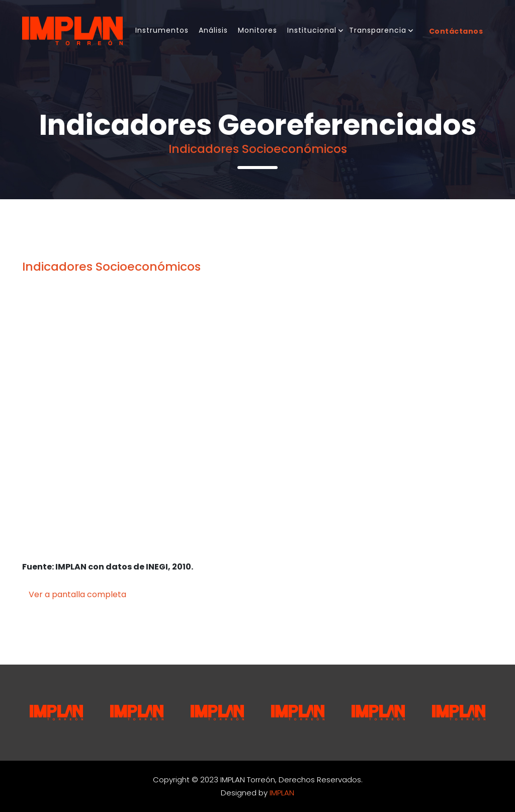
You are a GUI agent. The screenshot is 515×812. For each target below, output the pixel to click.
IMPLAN (282, 793)
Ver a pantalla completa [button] (77, 594)
